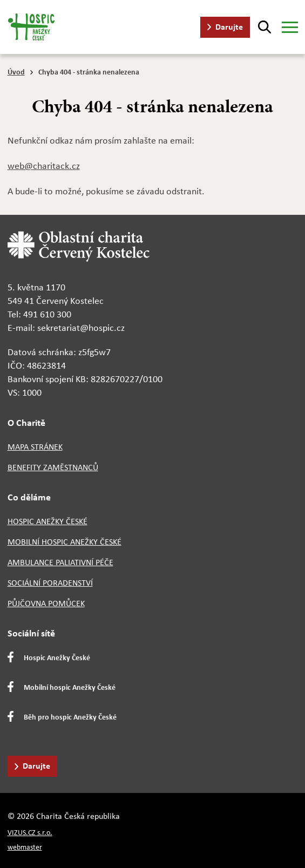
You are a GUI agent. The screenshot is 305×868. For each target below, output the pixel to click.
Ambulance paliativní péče (60, 562)
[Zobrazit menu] (290, 27)
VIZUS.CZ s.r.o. (30, 833)
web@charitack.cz (44, 166)
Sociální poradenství (50, 583)
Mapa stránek (35, 447)
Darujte (229, 26)
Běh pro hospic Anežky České (70, 717)
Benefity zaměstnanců (53, 467)
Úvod (16, 72)
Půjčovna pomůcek (46, 603)
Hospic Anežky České (48, 521)
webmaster (25, 847)
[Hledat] (265, 27)
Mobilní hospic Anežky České (65, 542)
